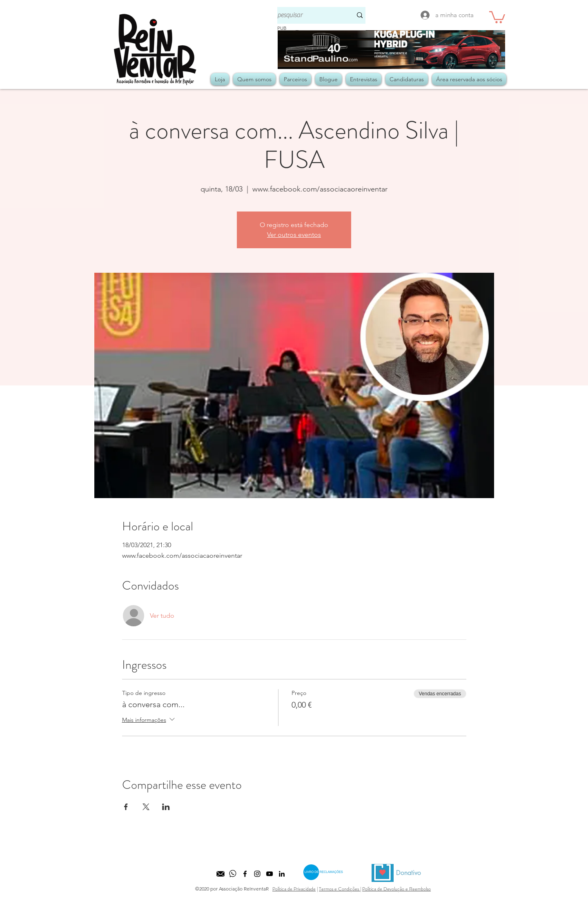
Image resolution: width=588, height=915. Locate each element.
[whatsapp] (233, 874)
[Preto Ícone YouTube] (269, 874)
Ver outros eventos (294, 235)
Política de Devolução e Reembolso (396, 889)
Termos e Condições (340, 889)
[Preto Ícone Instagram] (257, 874)
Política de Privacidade (294, 889)
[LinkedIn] (282, 874)
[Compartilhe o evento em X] (146, 807)
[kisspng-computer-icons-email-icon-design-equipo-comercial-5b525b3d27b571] (220, 874)
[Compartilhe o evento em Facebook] (126, 807)
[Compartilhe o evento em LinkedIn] (166, 807)
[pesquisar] (308, 15)
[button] (497, 17)
